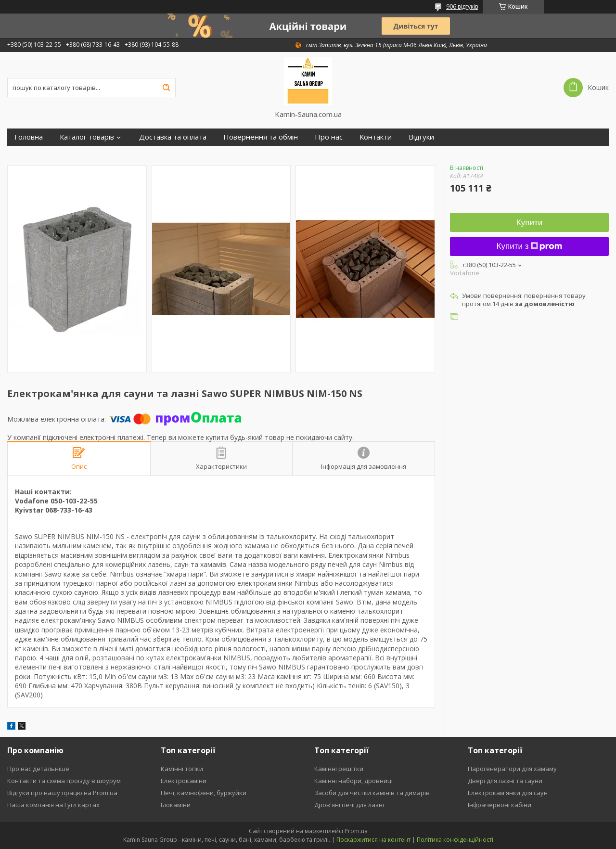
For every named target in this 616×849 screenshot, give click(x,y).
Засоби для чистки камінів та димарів (372, 793)
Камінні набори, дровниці (353, 781)
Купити (529, 223)
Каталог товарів (87, 137)
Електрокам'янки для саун (508, 793)
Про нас (329, 137)
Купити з (530, 246)
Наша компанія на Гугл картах (53, 805)
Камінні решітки (339, 769)
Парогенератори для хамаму (512, 769)
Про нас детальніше (38, 769)
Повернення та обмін (261, 137)
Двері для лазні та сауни (505, 781)
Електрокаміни (184, 781)
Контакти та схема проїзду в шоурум (64, 781)
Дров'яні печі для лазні (349, 805)
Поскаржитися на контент (373, 840)
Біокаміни (176, 805)
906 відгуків (462, 6)
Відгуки (421, 137)
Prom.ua (356, 831)
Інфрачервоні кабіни (500, 805)
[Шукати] (166, 88)
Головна (29, 137)
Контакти (376, 137)
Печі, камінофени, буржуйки (204, 793)
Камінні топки (182, 769)
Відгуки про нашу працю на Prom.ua (62, 793)
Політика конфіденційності (455, 840)
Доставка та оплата (173, 137)
